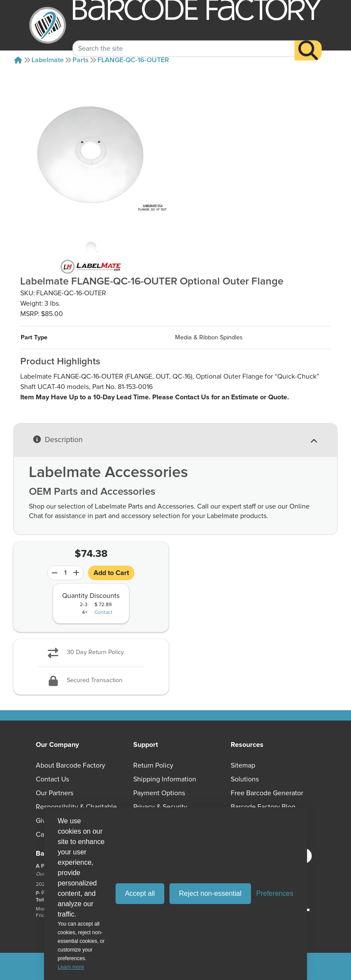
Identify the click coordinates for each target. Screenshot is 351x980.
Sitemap (243, 765)
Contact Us (52, 779)
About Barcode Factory (71, 765)
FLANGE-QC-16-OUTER (133, 60)
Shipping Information (165, 779)
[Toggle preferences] (275, 894)
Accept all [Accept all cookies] (140, 893)
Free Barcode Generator (267, 793)
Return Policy (153, 765)
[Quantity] (66, 573)
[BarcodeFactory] (48, 25)
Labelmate (48, 60)
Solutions (245, 779)
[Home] (18, 60)
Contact (103, 613)
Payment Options (159, 793)
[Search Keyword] (184, 40)
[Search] (308, 42)
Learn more (71, 967)
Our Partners (55, 793)
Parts (81, 60)
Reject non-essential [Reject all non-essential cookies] (210, 893)
